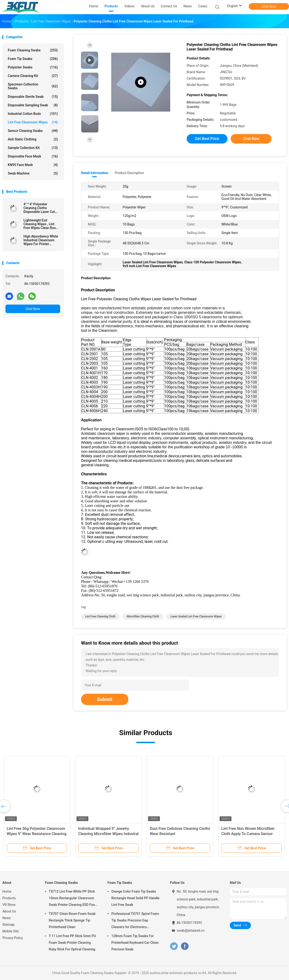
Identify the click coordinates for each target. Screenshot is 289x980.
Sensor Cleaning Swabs (33, 131)
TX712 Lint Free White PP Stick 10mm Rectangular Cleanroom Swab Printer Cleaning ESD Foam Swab (73, 899)
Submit (105, 699)
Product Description (129, 173)
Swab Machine (33, 173)
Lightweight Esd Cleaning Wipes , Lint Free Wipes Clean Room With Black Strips (41, 224)
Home (7, 891)
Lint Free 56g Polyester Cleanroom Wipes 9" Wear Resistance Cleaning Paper (36, 834)
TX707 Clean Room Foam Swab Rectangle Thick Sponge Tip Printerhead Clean (72, 920)
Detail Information (95, 173)
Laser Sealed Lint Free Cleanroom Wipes (196, 616)
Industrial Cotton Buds (33, 114)
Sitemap (8, 925)
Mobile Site (11, 931)
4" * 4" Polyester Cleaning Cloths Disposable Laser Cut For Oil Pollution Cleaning (39, 208)
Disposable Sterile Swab (33, 97)
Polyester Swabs (33, 67)
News (7, 918)
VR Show (9, 905)
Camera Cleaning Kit (33, 76)
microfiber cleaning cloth (143, 616)
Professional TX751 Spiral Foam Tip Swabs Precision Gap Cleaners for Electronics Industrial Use (135, 921)
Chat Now (269, 6)
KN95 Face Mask (33, 165)
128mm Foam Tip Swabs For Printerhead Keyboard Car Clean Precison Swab (135, 943)
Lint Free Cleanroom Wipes (33, 122)
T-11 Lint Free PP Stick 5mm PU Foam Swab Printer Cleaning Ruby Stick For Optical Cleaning (72, 943)
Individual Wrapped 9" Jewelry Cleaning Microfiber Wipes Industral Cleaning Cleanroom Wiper (108, 834)
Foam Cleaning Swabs (33, 50)
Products (9, 898)
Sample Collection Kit (33, 148)
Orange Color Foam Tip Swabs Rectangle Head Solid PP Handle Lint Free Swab (135, 898)
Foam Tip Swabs (33, 59)
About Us (9, 911)
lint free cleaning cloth (100, 616)
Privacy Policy (13, 938)
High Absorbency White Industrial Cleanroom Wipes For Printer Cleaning (41, 240)
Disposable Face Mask (33, 156)
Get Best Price (207, 139)
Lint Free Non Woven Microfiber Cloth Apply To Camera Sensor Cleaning (248, 834)
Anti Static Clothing (33, 139)
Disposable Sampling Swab (33, 105)
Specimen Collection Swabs (33, 86)
